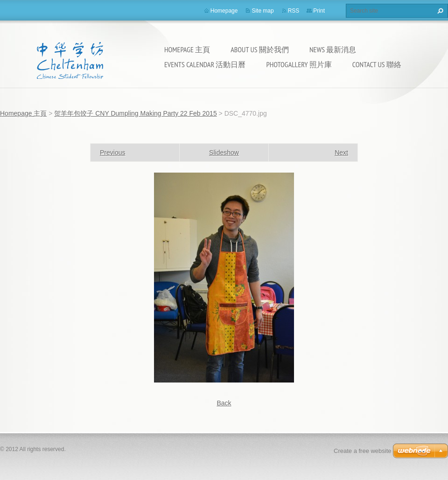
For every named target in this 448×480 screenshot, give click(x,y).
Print (319, 11)
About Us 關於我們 (260, 49)
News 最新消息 (333, 49)
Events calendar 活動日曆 (205, 64)
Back (224, 403)
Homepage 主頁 (187, 49)
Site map (262, 11)
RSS (294, 11)
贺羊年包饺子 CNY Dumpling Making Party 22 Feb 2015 (135, 113)
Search (439, 11)
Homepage (224, 11)
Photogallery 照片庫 (299, 64)
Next (341, 153)
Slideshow (224, 153)
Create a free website (363, 451)
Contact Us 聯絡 (377, 64)
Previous (112, 153)
